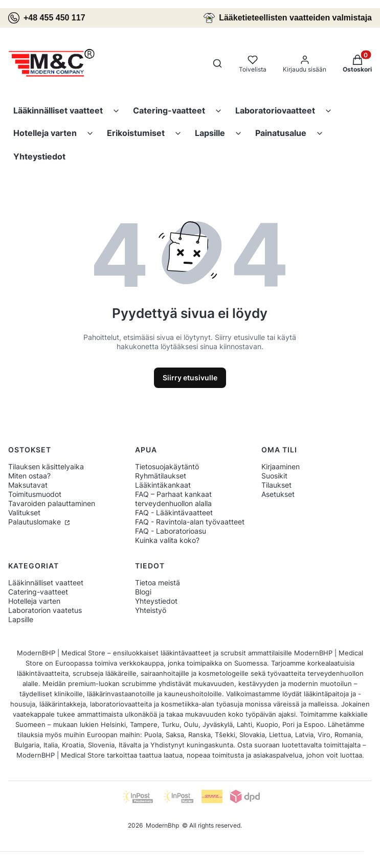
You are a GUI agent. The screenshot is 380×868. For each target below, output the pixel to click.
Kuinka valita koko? (167, 540)
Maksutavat (28, 485)
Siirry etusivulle (190, 378)
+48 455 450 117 (47, 18)
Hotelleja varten (45, 133)
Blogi (143, 592)
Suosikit (274, 476)
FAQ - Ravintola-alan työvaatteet (190, 522)
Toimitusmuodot (35, 494)
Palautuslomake (36, 522)
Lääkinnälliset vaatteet (58, 110)
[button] (357, 64)
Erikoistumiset (136, 133)
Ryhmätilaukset (161, 476)
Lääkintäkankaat (163, 485)
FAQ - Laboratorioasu (171, 531)
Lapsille (210, 133)
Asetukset (278, 494)
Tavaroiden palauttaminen (52, 503)
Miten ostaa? (29, 476)
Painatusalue (281, 133)
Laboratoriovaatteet (275, 110)
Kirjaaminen (281, 466)
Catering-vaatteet (169, 110)
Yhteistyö (151, 610)
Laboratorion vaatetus (45, 610)
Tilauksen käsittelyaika (46, 466)
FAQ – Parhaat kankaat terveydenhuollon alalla (173, 499)
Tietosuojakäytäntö (167, 466)
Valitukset (24, 512)
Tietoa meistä (158, 583)
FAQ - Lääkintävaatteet (174, 512)
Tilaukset (276, 485)
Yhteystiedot (39, 156)
